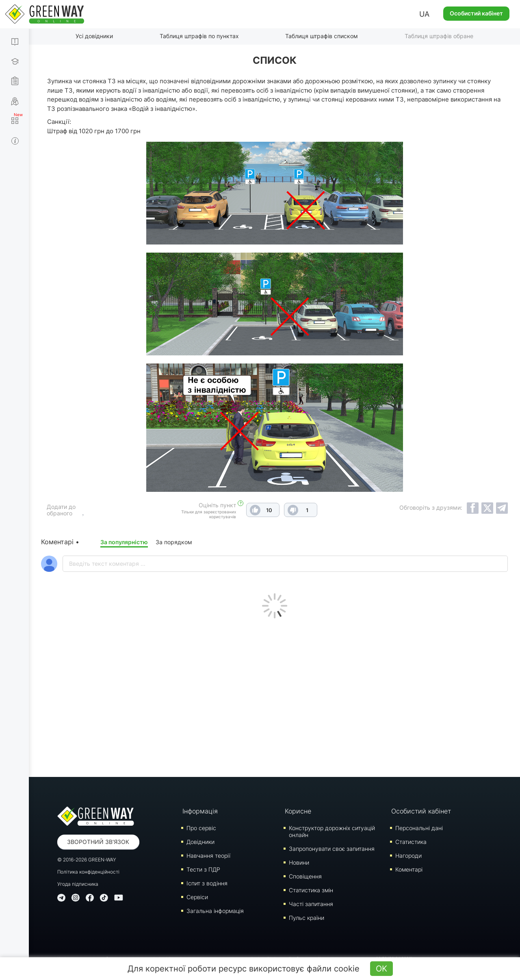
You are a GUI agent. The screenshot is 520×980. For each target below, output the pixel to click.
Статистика (411, 842)
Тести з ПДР (203, 869)
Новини (299, 862)
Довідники (200, 842)
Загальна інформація (215, 911)
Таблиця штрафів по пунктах (199, 36)
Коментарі (409, 869)
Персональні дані (419, 828)
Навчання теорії (208, 856)
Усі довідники (94, 36)
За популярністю (124, 542)
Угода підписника (78, 884)
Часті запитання (311, 904)
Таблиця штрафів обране (439, 36)
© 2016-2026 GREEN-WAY (87, 860)
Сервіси (197, 897)
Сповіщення (305, 876)
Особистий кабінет (476, 13)
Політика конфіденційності (88, 872)
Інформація (200, 811)
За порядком (174, 542)
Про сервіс (201, 828)
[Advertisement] (275, 696)
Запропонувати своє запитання (332, 849)
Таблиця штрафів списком (322, 36)
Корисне (298, 811)
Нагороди (408, 856)
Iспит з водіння (207, 883)
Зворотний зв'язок (98, 842)
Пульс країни (307, 918)
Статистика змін (311, 890)
